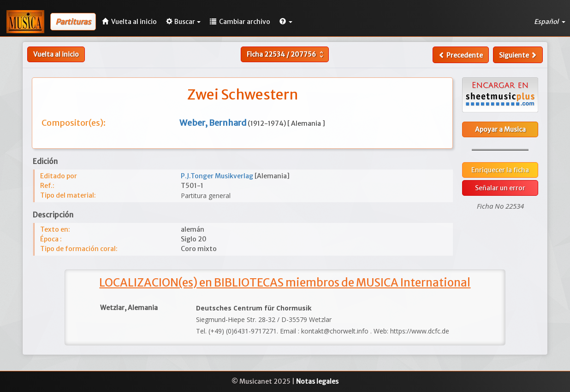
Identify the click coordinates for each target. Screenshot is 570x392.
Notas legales (317, 381)
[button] (286, 22)
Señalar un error (500, 188)
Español (550, 22)
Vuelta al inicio (56, 54)
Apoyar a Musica (500, 129)
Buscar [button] (183, 22)
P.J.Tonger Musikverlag (218, 176)
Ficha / (286, 54)
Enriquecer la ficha (500, 170)
